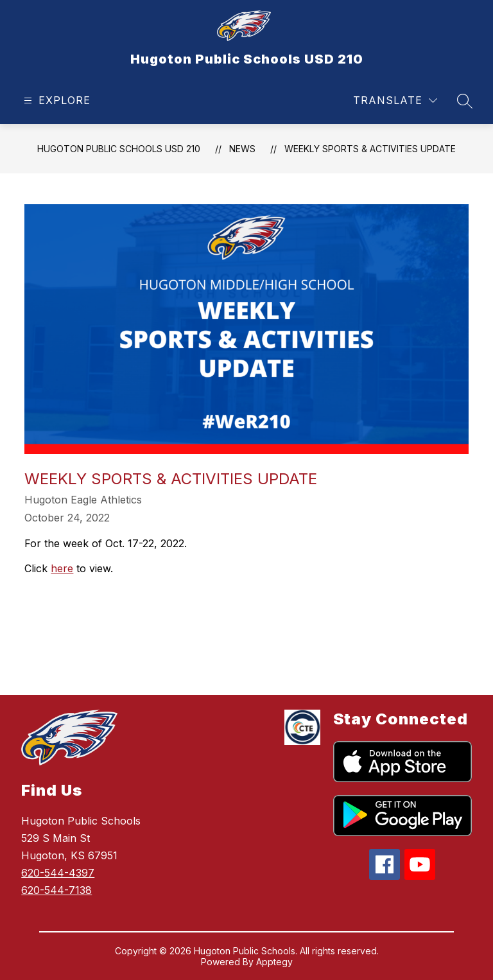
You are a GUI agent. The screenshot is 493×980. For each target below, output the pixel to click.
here (62, 568)
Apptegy (274, 962)
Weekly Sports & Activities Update (370, 149)
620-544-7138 (56, 890)
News (242, 149)
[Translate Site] (395, 101)
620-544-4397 (58, 873)
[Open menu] (56, 101)
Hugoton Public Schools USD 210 (119, 149)
